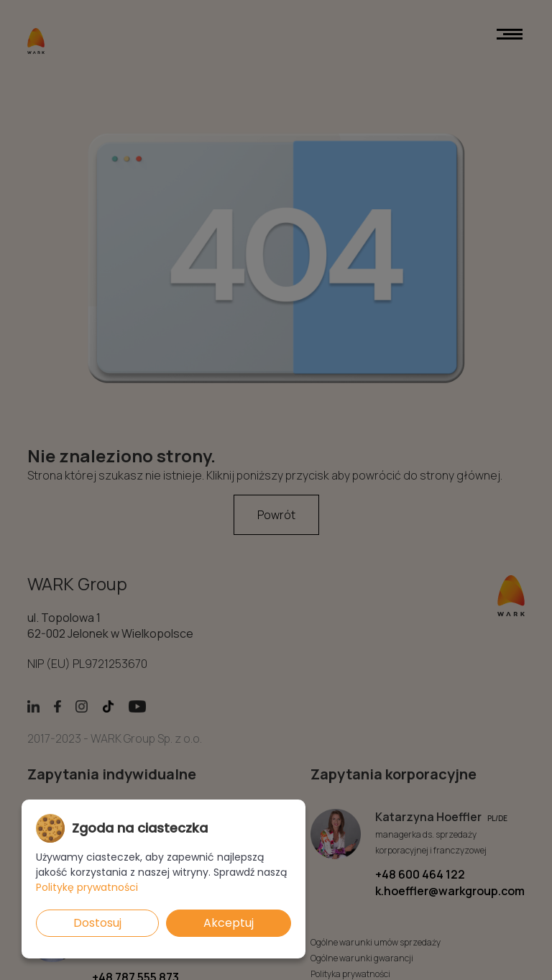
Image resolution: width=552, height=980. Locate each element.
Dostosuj (97, 923)
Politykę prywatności (87, 887)
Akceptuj (229, 923)
